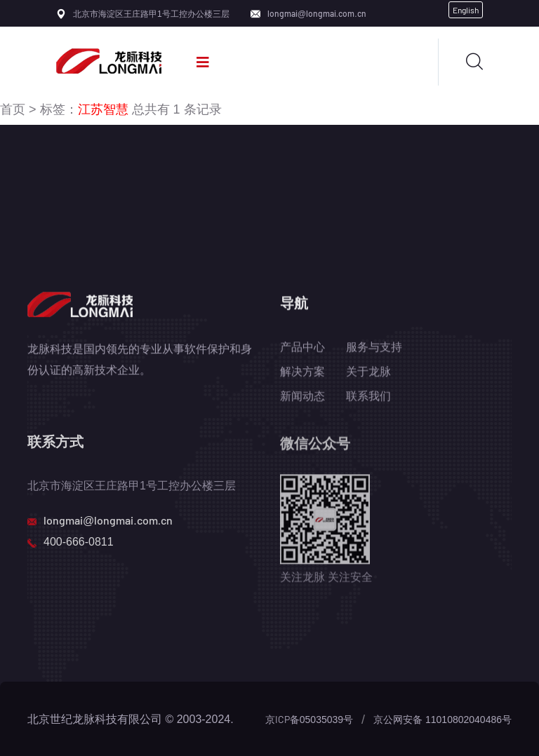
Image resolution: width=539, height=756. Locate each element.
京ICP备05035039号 (309, 719)
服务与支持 (374, 347)
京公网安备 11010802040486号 (442, 719)
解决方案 (302, 372)
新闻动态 (302, 397)
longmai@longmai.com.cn (317, 13)
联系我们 (368, 397)
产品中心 (302, 347)
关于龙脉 (368, 372)
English (466, 10)
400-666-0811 (79, 542)
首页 (13, 109)
